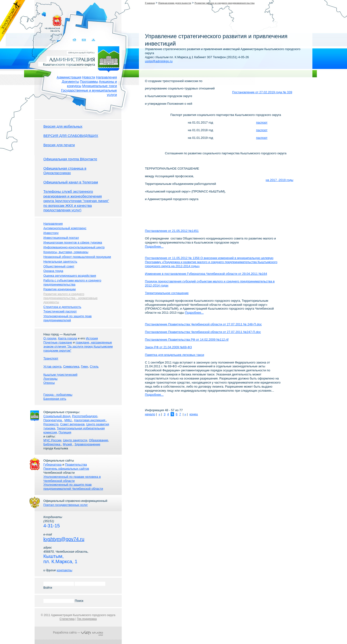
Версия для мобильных (63, 126)
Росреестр (51, 424)
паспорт (262, 122)
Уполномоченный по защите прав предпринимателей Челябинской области (73, 487)
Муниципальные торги (100, 86)
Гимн (84, 366)
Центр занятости (75, 440)
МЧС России (52, 440)
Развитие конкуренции (60, 289)
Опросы (49, 383)
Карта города (67, 338)
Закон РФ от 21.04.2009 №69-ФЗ (168, 347)
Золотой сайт (13, 21)
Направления (107, 77)
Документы (70, 82)
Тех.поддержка (87, 619)
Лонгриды (50, 379)
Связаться (84, 40)
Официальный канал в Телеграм (71, 182)
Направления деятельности (175, 3)
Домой (75, 40)
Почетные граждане (58, 342)
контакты (65, 570)
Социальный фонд (57, 416)
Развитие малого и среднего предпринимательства (224, 3)
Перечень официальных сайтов (66, 469)
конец (194, 414)
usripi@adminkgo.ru (159, 61)
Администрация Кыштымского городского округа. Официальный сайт (81, 58)
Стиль (94, 366)
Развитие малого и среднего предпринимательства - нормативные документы (71, 298)
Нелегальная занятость (60, 262)
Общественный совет (59, 266)
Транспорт (51, 358)
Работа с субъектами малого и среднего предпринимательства (72, 282)
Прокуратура (53, 420)
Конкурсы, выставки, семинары (66, 252)
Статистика (67, 619)
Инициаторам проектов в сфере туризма (73, 242)
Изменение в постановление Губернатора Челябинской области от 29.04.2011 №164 (206, 274)
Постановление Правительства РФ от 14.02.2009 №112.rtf (187, 340)
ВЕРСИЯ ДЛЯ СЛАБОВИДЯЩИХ (71, 136)
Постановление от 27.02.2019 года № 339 (262, 92)
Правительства (76, 465)
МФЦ (68, 420)
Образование (98, 440)
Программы (89, 82)
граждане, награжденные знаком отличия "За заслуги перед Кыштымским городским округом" (78, 346)
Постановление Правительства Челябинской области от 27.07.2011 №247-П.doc (203, 332)
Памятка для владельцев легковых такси (174, 355)
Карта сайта (94, 40)
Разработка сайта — (78, 633)
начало (150, 414)
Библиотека (52, 444)
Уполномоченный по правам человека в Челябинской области (72, 479)
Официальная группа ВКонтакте (70, 159)
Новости (89, 77)
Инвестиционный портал (61, 238)
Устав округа (53, 366)
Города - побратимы (58, 395)
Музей (68, 444)
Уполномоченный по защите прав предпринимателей (68, 318)
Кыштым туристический (60, 375)
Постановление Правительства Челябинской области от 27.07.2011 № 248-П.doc (203, 324)
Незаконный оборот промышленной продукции (77, 257)
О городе (50, 338)
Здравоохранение (87, 444)
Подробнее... (154, 247)
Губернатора (53, 465)
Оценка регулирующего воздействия (70, 276)
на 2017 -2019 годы (279, 180)
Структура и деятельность (62, 307)
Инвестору (51, 233)
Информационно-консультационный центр (74, 247)
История (92, 338)
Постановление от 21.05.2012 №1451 (172, 231)
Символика (71, 366)
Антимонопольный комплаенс (65, 228)
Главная (150, 3)
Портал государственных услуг (66, 505)
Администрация (69, 77)
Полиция (65, 432)
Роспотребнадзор (85, 416)
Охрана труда (53, 271)
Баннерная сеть (55, 399)
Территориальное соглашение (167, 293)
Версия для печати (59, 145)
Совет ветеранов (72, 424)
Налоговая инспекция (90, 420)
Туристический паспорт (60, 311)
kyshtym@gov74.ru (64, 539)
